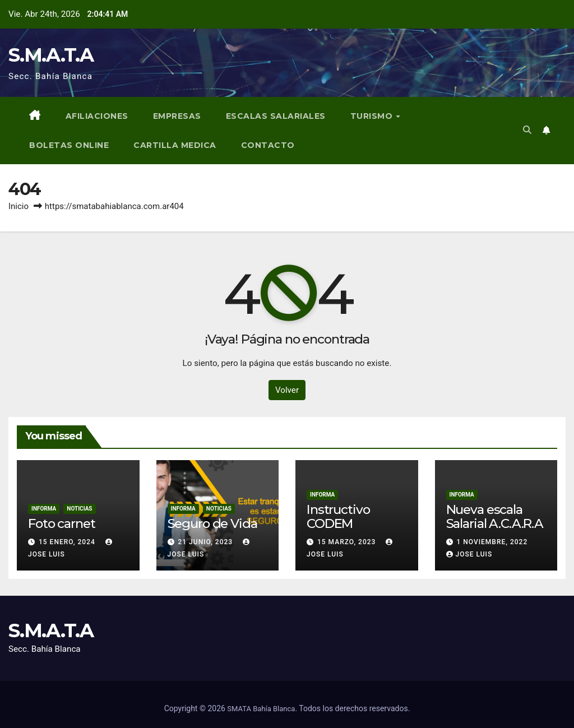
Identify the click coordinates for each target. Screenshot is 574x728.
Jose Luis (469, 554)
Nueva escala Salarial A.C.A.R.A (495, 516)
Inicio (18, 206)
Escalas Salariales (276, 116)
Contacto (268, 145)
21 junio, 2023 (206, 542)
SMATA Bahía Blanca (261, 709)
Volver (287, 390)
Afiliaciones (97, 116)
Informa (44, 509)
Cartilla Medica (175, 145)
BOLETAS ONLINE (69, 145)
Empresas (177, 116)
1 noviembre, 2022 (492, 542)
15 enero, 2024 (68, 542)
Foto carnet (61, 523)
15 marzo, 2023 (348, 542)
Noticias (79, 509)
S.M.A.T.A (51, 55)
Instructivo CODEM (338, 516)
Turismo (373, 116)
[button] (527, 130)
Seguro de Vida (212, 523)
